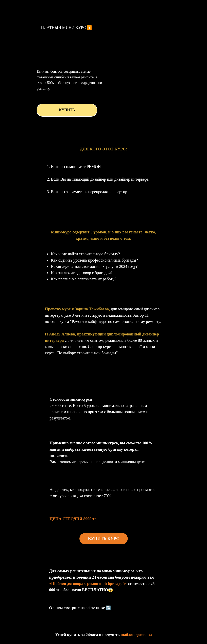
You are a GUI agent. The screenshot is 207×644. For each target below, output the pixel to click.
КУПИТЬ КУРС (104, 539)
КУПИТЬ (67, 110)
